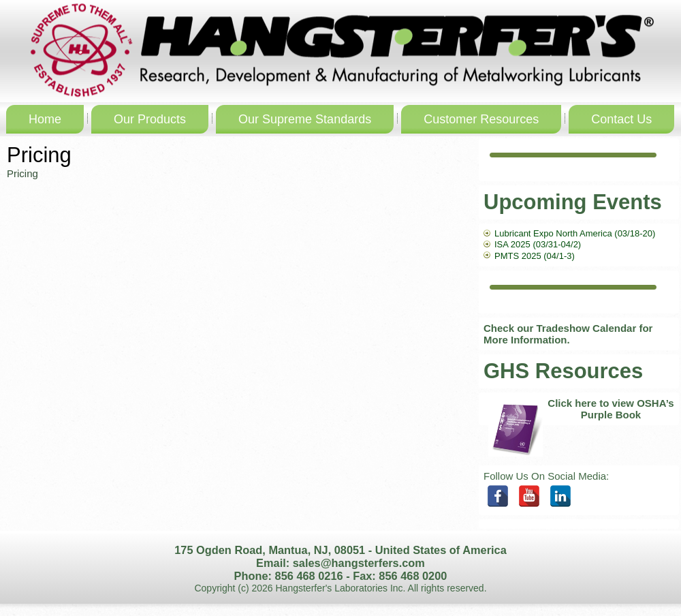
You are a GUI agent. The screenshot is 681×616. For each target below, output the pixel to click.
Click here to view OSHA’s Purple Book (611, 409)
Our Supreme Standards (305, 119)
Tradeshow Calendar (587, 328)
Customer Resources (481, 119)
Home (45, 119)
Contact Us (621, 119)
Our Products (150, 119)
